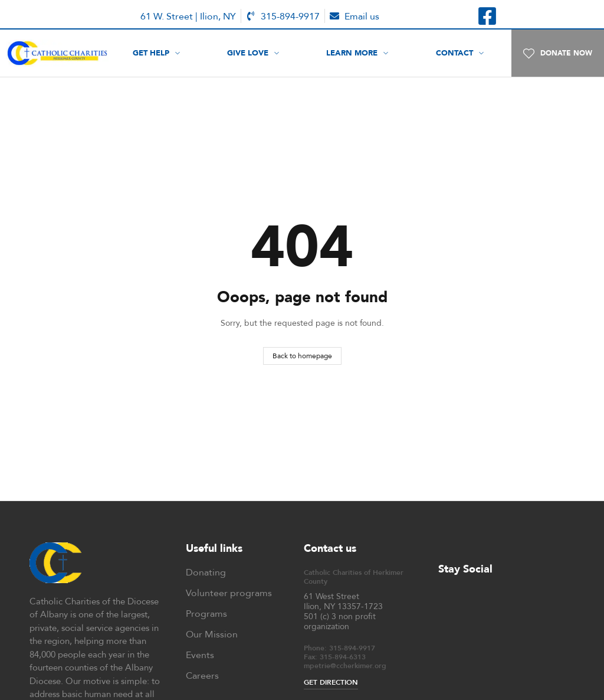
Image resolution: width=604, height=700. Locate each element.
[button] (558, 53)
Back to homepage (302, 356)
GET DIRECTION (331, 682)
